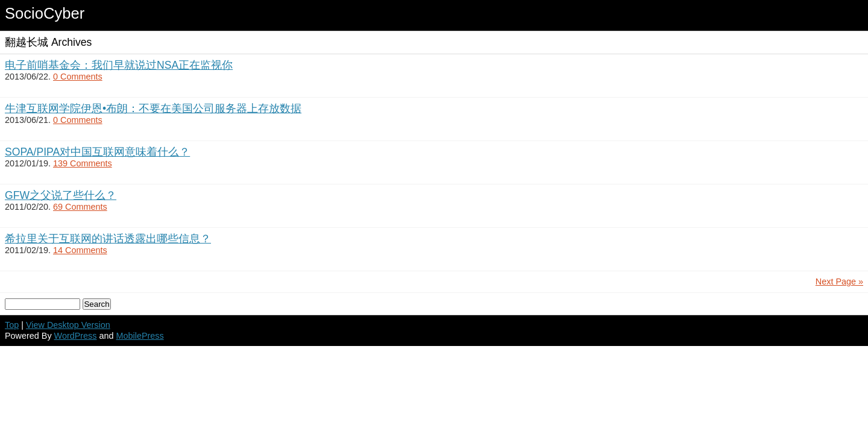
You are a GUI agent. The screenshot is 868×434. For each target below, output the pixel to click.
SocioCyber (45, 13)
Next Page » (839, 281)
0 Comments (78, 77)
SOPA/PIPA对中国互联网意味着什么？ (97, 152)
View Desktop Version (68, 325)
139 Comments (83, 163)
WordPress (76, 336)
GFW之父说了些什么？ (61, 195)
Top (12, 325)
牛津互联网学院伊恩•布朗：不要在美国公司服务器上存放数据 (153, 108)
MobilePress (140, 336)
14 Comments (80, 250)
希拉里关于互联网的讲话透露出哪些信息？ (108, 239)
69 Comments (80, 207)
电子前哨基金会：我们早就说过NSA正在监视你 (119, 65)
